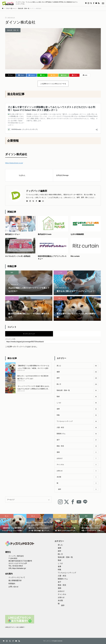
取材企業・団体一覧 (13, 30)
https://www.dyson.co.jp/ (14, 163)
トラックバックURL (10, 339)
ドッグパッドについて (17, 577)
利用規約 (12, 584)
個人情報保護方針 (15, 580)
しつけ (60, 273)
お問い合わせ (13, 587)
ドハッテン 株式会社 (16, 556)
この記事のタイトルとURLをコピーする (53, 84)
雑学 (12, 273)
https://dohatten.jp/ (19, 568)
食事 (60, 516)
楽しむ (60, 298)
